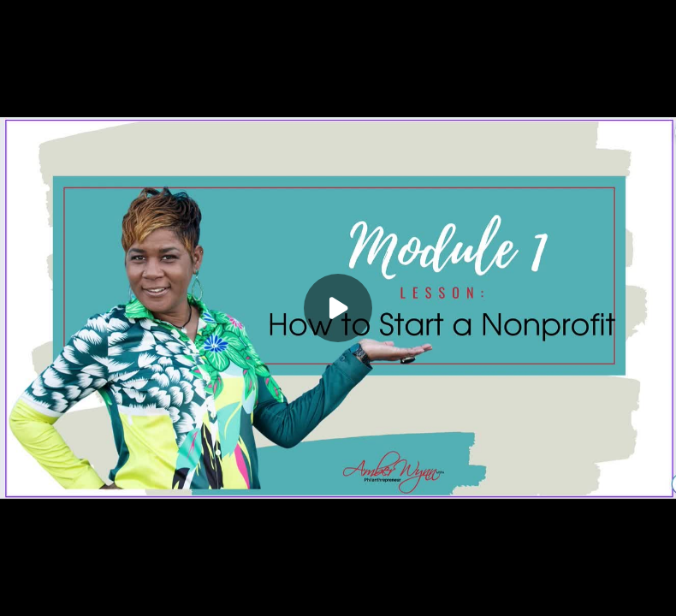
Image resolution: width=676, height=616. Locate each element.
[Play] (338, 308)
